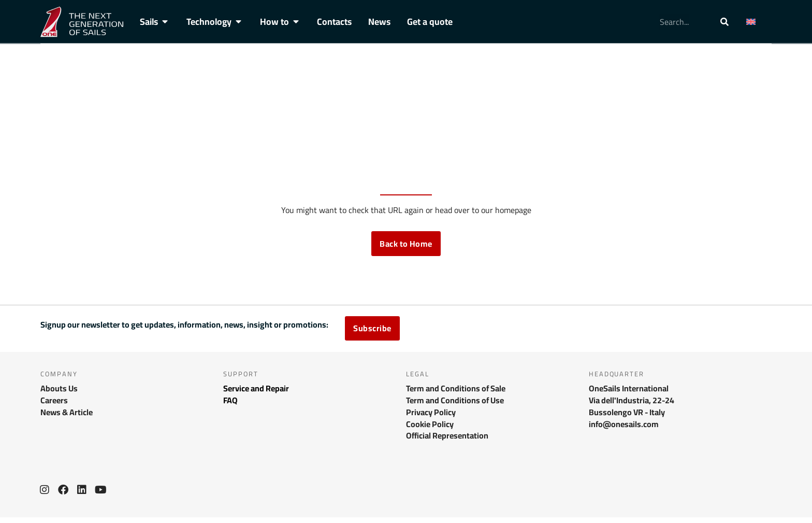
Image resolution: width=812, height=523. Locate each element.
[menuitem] (756, 22)
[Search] (724, 22)
